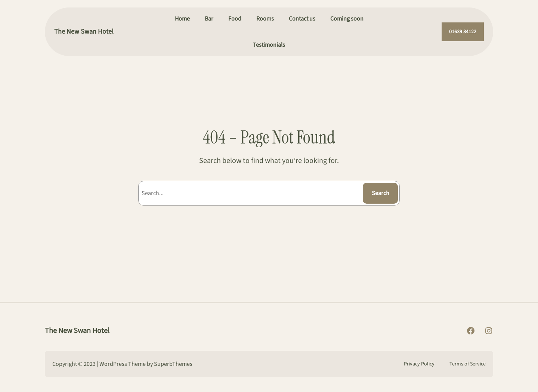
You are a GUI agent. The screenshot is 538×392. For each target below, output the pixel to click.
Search (381, 193)
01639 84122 (463, 32)
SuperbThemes (173, 364)
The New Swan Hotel (84, 32)
